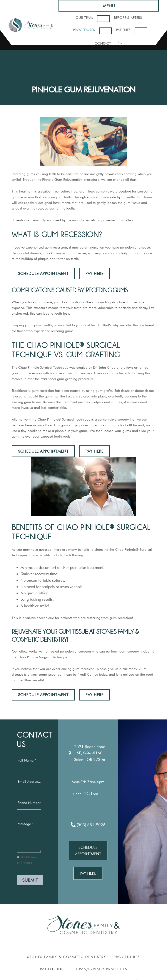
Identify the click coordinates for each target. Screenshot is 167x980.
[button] (120, 43)
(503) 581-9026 (88, 825)
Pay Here (94, 274)
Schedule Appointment (43, 274)
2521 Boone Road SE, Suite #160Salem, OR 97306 (87, 753)
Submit (30, 880)
